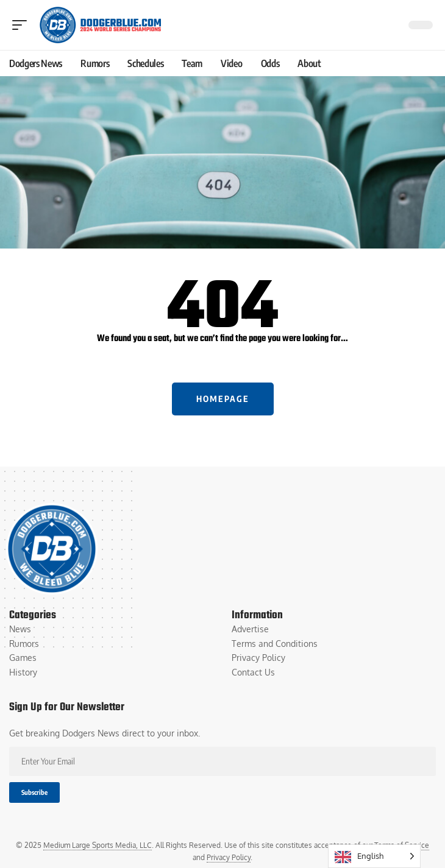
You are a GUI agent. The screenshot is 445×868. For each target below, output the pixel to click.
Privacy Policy (229, 857)
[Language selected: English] (374, 856)
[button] (23, 25)
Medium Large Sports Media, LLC (98, 845)
